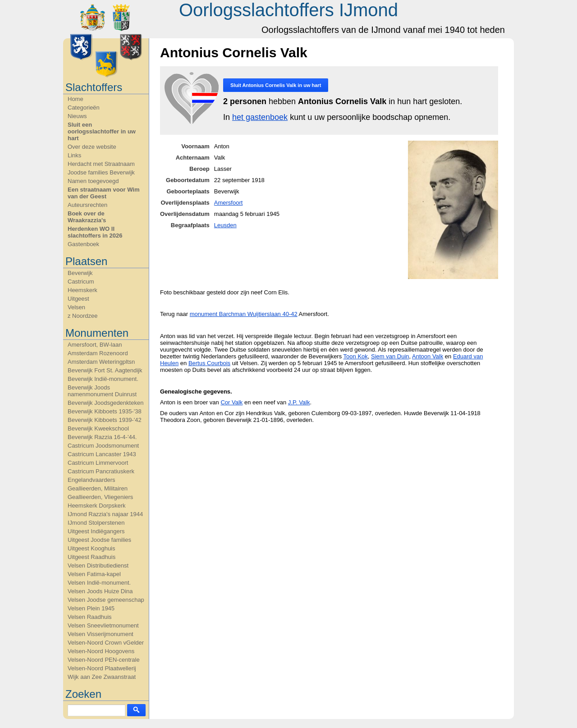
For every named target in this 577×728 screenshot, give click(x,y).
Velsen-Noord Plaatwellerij (102, 668)
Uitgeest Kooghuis (92, 548)
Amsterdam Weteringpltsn (101, 362)
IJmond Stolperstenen (96, 523)
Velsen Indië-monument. (99, 583)
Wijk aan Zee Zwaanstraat (102, 677)
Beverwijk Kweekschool (98, 428)
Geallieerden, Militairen (98, 488)
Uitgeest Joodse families (99, 540)
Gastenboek (83, 244)
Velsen (76, 307)
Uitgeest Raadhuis (92, 557)
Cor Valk (231, 402)
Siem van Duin (390, 356)
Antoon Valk (428, 356)
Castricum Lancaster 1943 (102, 454)
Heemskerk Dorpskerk (97, 506)
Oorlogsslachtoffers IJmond (288, 10)
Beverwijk (80, 273)
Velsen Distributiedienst (98, 565)
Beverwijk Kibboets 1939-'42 (105, 420)
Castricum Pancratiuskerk (101, 471)
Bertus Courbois (209, 363)
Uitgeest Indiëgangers (96, 531)
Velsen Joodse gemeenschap (106, 600)
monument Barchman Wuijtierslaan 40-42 (244, 314)
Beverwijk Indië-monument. (103, 379)
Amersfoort (229, 203)
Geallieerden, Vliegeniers (100, 497)
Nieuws (77, 116)
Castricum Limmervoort (98, 463)
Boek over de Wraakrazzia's (87, 217)
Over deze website (92, 147)
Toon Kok (356, 356)
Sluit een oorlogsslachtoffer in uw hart (102, 131)
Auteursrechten (87, 205)
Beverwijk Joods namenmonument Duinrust (102, 391)
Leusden (225, 225)
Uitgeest (78, 299)
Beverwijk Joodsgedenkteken (105, 403)
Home (76, 99)
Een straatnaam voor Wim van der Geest (104, 193)
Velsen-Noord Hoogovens (101, 651)
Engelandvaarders (92, 480)
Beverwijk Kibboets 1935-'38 (105, 411)
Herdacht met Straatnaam (101, 164)
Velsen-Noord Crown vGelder (106, 643)
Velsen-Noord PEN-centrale (104, 660)
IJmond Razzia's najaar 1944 (105, 514)
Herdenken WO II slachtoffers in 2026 (95, 232)
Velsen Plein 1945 (91, 608)
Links (74, 155)
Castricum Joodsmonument (103, 446)
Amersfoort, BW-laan (95, 345)
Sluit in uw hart (276, 85)
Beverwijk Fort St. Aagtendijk (105, 370)
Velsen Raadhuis (90, 617)
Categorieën (84, 108)
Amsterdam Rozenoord (98, 353)
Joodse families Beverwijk (101, 172)
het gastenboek (260, 117)
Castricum (81, 282)
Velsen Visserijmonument (101, 634)
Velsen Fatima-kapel (94, 574)
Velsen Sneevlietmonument (103, 625)
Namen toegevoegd (93, 181)
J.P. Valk (299, 402)
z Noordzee (82, 316)
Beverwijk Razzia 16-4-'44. (102, 437)
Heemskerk (82, 290)
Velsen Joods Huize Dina (100, 591)
